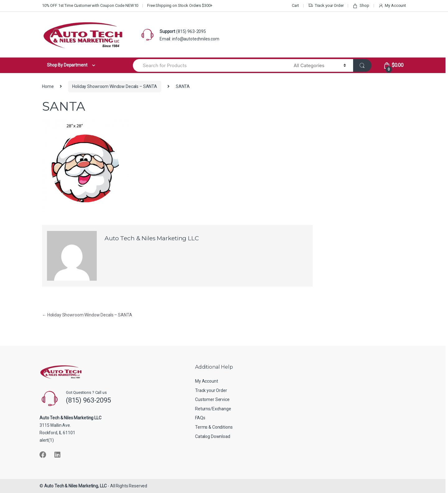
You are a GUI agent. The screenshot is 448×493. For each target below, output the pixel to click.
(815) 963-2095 (191, 31)
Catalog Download (213, 436)
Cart (295, 5)
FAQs (200, 418)
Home (48, 86)
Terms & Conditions (214, 427)
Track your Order (326, 6)
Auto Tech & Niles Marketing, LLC (76, 486)
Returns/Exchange (213, 409)
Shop (361, 6)
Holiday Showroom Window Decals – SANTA (115, 86)
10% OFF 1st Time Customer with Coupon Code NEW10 (90, 5)
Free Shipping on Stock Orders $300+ (180, 5)
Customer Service (212, 399)
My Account (392, 6)
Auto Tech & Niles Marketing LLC (152, 238)
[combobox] (210, 65)
